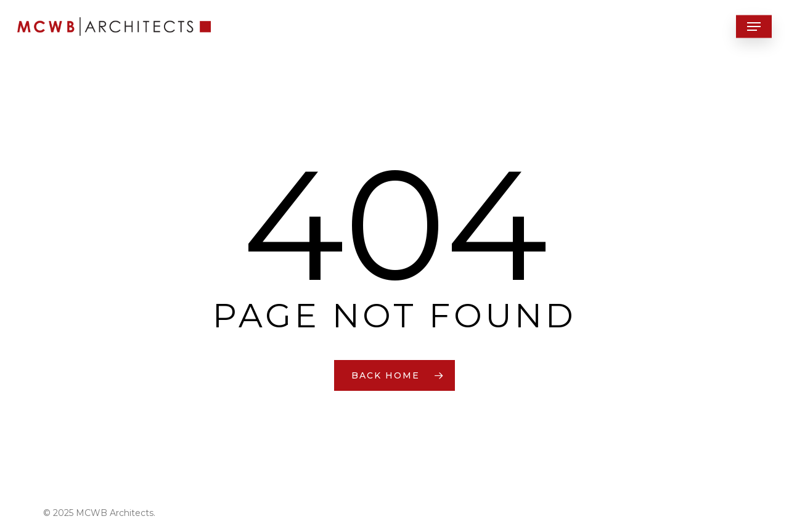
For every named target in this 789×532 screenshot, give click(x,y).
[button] (754, 27)
